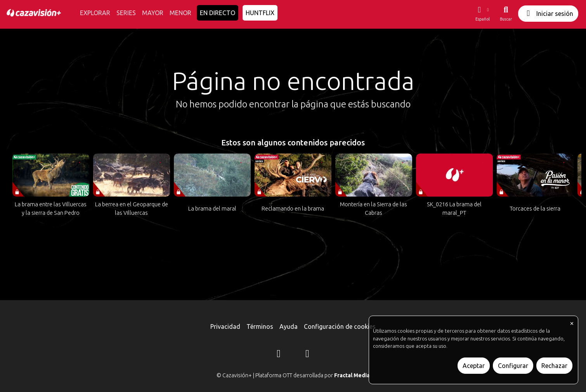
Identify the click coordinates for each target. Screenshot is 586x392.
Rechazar (554, 366)
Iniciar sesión (548, 13)
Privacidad (225, 326)
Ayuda (289, 326)
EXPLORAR (95, 13)
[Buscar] (506, 14)
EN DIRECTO (218, 13)
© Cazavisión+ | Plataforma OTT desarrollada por (293, 375)
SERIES (126, 13)
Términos (260, 326)
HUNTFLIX (260, 13)
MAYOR (153, 13)
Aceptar (474, 366)
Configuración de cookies (340, 326)
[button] (482, 14)
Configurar (513, 366)
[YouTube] (307, 355)
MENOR (180, 13)
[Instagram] (279, 355)
